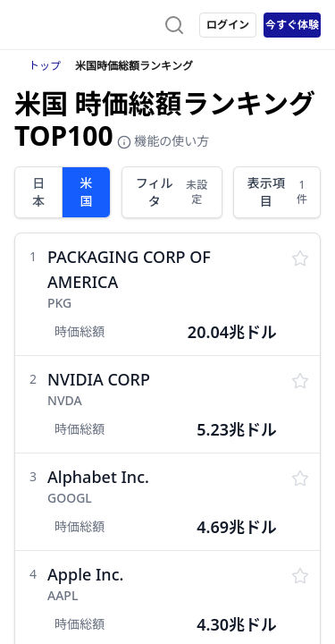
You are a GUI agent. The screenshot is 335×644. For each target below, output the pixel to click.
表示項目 (278, 192)
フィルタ (173, 192)
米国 (86, 192)
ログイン (228, 25)
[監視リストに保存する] (300, 257)
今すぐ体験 (292, 25)
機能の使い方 (163, 141)
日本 (38, 192)
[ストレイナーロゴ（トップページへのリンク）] (86, 25)
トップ (45, 66)
